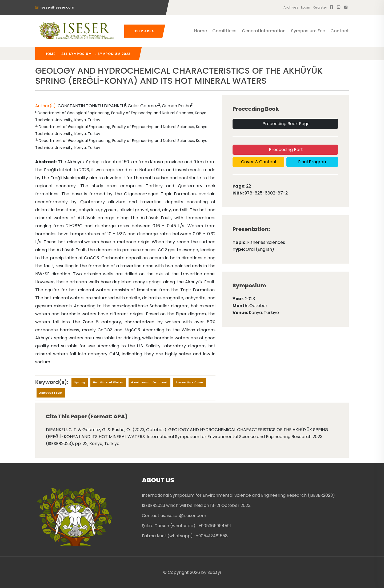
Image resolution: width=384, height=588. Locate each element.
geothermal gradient (149, 382)
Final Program (312, 162)
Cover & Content (258, 162)
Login (306, 7)
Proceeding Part (285, 150)
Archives (291, 7)
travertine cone (189, 382)
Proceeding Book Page (285, 124)
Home (201, 31)
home (50, 54)
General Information (264, 31)
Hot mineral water (108, 382)
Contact (340, 31)
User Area (144, 31)
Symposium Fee (308, 31)
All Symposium (77, 54)
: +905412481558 (211, 536)
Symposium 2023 (114, 54)
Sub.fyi (214, 572)
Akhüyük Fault (51, 393)
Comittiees (224, 31)
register (320, 7)
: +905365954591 (214, 526)
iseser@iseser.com (55, 7)
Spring (80, 382)
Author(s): (46, 106)
